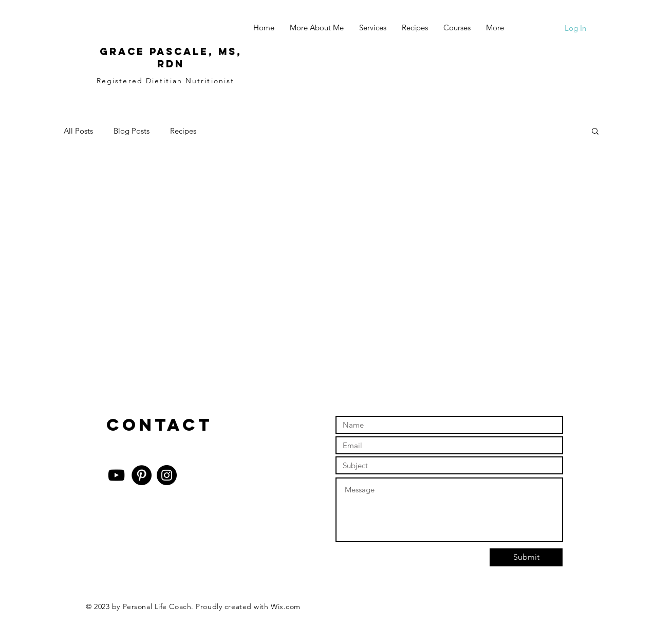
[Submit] (526, 557)
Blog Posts (132, 131)
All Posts (78, 131)
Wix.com (286, 606)
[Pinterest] (142, 475)
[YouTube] (116, 475)
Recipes (183, 131)
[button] (595, 132)
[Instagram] (167, 475)
